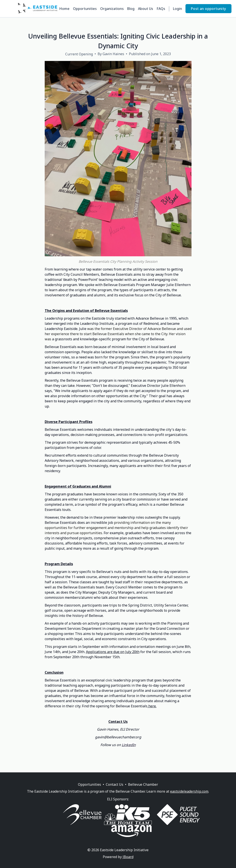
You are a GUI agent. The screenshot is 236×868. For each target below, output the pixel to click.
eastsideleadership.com (189, 791)
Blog (131, 9)
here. (152, 706)
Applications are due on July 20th (113, 652)
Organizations (112, 9)
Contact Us (115, 784)
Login (177, 9)
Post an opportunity (208, 9)
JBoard (128, 857)
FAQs (161, 9)
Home (64, 9)
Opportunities (85, 9)
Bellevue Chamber (143, 784)
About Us (146, 9)
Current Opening (79, 54)
